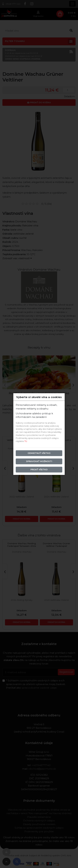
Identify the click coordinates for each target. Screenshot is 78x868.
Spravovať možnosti (39, 461)
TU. (26, 441)
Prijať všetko (39, 470)
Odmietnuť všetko (39, 453)
